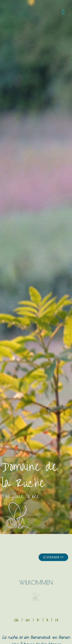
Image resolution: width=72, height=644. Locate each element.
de (16, 620)
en (28, 620)
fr (38, 620)
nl (57, 620)
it (47, 620)
